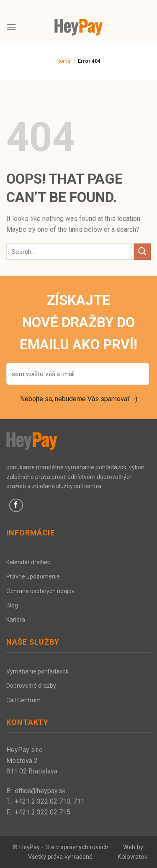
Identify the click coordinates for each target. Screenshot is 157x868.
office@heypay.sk (40, 791)
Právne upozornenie (33, 576)
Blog (12, 605)
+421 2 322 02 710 (42, 801)
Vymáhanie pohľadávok (37, 671)
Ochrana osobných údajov (40, 591)
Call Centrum (23, 700)
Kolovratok (133, 857)
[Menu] (11, 27)
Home (63, 61)
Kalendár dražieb (28, 562)
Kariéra (16, 620)
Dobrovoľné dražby (31, 686)
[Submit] (142, 252)
